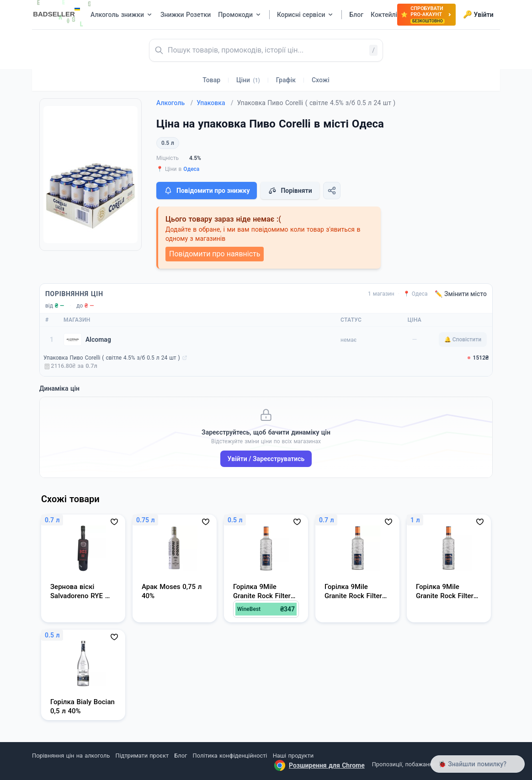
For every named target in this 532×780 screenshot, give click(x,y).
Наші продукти (293, 756)
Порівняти (290, 191)
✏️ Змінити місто (461, 294)
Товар (211, 80)
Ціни (248, 80)
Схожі (321, 80)
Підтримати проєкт (142, 756)
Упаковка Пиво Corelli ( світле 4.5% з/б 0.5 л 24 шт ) (112, 358)
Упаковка (215, 103)
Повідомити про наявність (215, 254)
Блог (181, 756)
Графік (286, 80)
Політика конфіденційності (230, 756)
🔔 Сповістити (463, 340)
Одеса (191, 169)
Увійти (478, 15)
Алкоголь (175, 103)
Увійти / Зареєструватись (266, 459)
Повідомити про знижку (207, 191)
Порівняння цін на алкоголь (71, 756)
